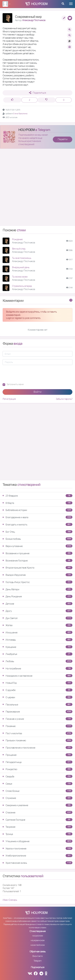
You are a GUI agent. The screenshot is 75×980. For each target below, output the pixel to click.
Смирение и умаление (37, 805)
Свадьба (37, 776)
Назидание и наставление (37, 676)
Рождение (17, 239)
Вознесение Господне (37, 561)
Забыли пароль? (64, 399)
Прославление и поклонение (37, 748)
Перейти (63, 139)
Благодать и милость (37, 525)
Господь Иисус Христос (37, 582)
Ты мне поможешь (22, 258)
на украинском (38, 940)
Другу (37, 611)
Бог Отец (37, 532)
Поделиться (37, 93)
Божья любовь (37, 539)
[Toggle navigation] (71, 4)
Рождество (37, 769)
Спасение (37, 812)
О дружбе (37, 690)
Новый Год (37, 683)
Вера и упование (37, 546)
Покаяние (37, 726)
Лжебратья (37, 654)
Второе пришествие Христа (37, 568)
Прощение (37, 755)
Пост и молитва (37, 733)
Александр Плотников (34, 20)
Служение (37, 798)
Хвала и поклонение (37, 848)
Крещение (37, 647)
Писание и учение (37, 719)
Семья (37, 784)
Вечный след (19, 249)
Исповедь (37, 640)
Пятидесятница (37, 762)
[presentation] (27, 374)
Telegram (37, 961)
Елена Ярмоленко (20, 113)
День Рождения (37, 596)
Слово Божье (37, 791)
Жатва (37, 625)
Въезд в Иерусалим (37, 575)
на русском (37, 936)
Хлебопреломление (37, 856)
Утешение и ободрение (37, 841)
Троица (37, 834)
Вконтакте (37, 956)
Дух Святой (37, 618)
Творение (37, 827)
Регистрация (9, 399)
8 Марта (37, 503)
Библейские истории (37, 510)
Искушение (37, 632)
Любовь (37, 661)
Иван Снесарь (10, 900)
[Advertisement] (37, 188)
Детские (37, 604)
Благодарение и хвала (37, 517)
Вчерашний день (21, 267)
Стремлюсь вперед (22, 286)
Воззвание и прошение (37, 553)
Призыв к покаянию (37, 740)
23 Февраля (37, 496)
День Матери (37, 589)
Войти (37, 392)
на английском (37, 945)
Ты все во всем (20, 277)
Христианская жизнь (37, 863)
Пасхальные (37, 705)
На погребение (37, 668)
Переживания (37, 712)
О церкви (37, 697)
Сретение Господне (37, 820)
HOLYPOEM (26, 130)
